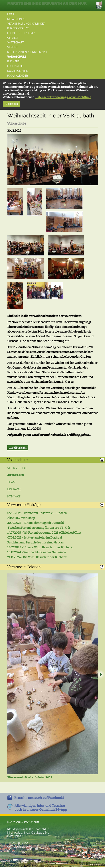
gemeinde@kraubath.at (23, 848)
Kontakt (14, 496)
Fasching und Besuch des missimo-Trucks (36, 542)
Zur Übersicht (18, 448)
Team (11, 482)
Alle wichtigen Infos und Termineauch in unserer (41, 809)
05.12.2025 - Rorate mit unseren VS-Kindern (37, 513)
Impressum (15, 823)
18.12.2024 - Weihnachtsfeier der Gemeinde (37, 552)
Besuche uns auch (39, 799)
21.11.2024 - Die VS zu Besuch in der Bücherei (37, 557)
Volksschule (18, 468)
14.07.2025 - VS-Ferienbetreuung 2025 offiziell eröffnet (44, 533)
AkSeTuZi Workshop (21, 518)
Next (101, 675)
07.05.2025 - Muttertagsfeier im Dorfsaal (35, 538)
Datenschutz (31, 823)
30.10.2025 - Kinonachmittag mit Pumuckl (36, 523)
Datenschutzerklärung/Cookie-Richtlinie (63, 97)
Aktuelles (16, 475)
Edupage (14, 489)
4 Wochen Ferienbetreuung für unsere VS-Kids (39, 528)
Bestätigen (11, 104)
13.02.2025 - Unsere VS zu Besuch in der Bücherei (40, 547)
